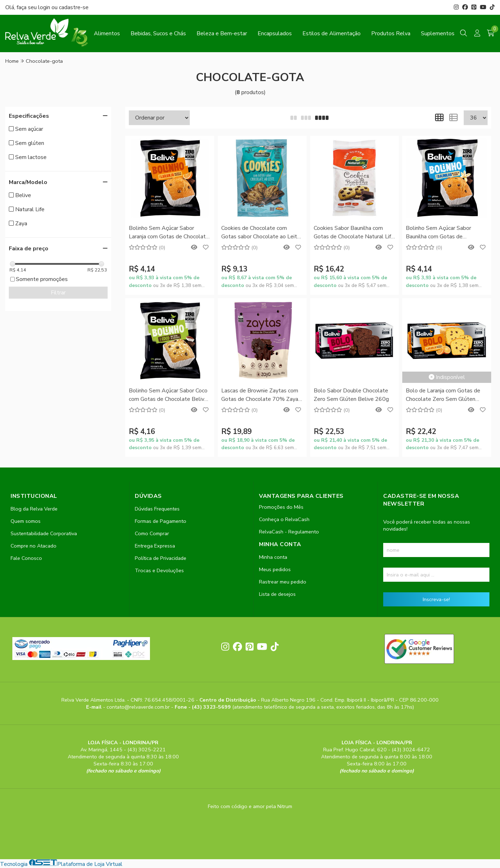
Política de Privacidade (161, 558)
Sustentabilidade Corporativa (44, 533)
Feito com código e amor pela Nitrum (250, 806)
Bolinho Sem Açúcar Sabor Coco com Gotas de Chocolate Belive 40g (168, 395)
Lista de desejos (277, 594)
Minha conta (273, 557)
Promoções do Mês (281, 507)
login (45, 7)
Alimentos (107, 33)
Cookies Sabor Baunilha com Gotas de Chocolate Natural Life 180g (354, 233)
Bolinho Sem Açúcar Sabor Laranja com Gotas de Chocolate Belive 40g (169, 233)
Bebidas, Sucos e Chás (158, 33)
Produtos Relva (391, 33)
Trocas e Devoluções (159, 570)
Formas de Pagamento (161, 521)
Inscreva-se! (436, 599)
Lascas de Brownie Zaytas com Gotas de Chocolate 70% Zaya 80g (260, 395)
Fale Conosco (26, 558)
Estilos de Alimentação (332, 33)
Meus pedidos (275, 569)
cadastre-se (74, 7)
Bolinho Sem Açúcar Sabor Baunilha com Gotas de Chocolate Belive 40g (438, 233)
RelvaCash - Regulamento (289, 532)
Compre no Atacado (34, 546)
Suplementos (438, 33)
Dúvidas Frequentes (157, 509)
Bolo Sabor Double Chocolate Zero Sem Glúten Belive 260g (351, 395)
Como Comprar (152, 533)
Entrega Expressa (155, 546)
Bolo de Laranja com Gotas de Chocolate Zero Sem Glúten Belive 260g (443, 395)
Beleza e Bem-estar (222, 33)
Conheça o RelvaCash (284, 519)
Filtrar (58, 293)
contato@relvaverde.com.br (139, 707)
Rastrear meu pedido (283, 582)
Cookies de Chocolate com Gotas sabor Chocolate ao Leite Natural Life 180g (261, 233)
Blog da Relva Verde (34, 509)
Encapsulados (275, 33)
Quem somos (26, 521)
